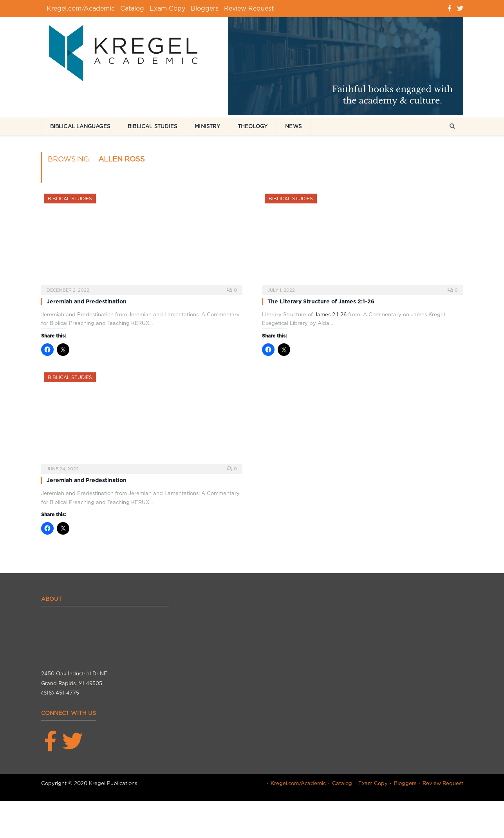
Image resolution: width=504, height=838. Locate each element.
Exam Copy (167, 8)
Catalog (132, 8)
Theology (253, 126)
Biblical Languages (80, 126)
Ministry (207, 126)
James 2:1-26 (331, 315)
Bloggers (205, 8)
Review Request (249, 8)
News (293, 126)
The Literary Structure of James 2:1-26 (321, 301)
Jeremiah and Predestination (87, 301)
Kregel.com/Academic (81, 8)
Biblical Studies (152, 126)
